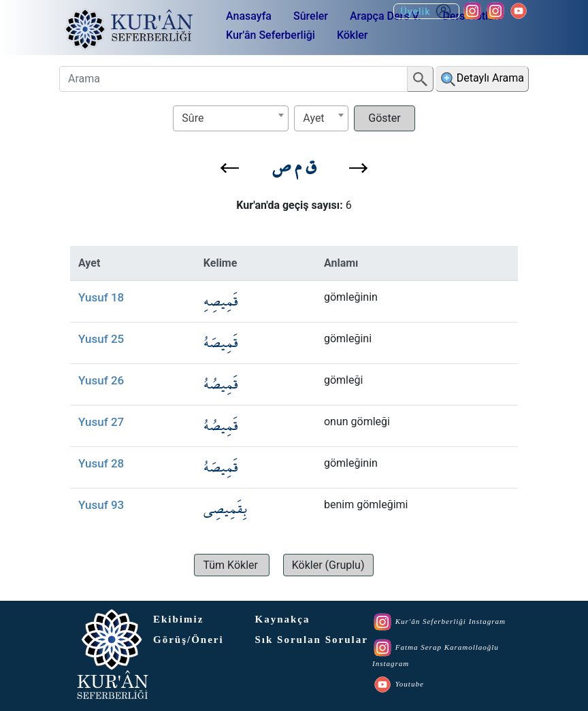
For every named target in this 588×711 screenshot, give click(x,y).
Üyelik (426, 11)
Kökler (353, 35)
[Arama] (233, 79)
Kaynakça (283, 619)
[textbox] (231, 118)
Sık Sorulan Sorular (312, 640)
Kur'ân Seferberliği (271, 35)
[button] (230, 168)
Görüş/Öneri (189, 640)
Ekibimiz (178, 619)
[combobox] (231, 118)
